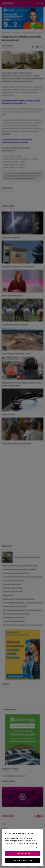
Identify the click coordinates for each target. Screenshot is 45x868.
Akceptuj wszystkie (23, 853)
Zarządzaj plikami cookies (23, 860)
